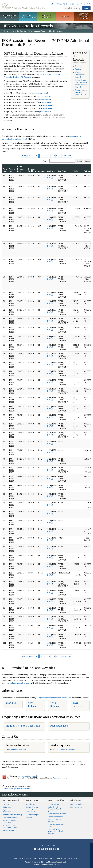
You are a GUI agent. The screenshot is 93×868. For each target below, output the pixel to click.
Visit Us (65, 16)
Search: (46, 161)
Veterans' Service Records (28, 16)
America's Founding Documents (84, 16)
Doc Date (51, 171)
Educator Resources (46, 16)
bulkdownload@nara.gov (20, 683)
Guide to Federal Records (57, 814)
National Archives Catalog (12, 815)
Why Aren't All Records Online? (56, 825)
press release (42, 93)
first (24, 156)
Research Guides (56, 800)
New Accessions (76, 807)
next (64, 156)
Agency (41, 171)
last (69, 156)
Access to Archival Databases (10, 821)
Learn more (71, 864)
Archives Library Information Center (10, 826)
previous (31, 156)
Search (86, 8)
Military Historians (32, 807)
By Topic (6, 804)
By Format (7, 807)
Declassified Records (56, 817)
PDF (49, 178)
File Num (76, 171)
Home (6, 31)
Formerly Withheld (32, 170)
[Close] (90, 845)
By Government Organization (9, 811)
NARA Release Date (21, 169)
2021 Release (77, 705)
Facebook (35, 849)
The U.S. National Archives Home (23, 6)
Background (80, 69)
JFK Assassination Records (38, 31)
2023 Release (33, 705)
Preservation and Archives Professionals (35, 811)
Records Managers (32, 815)
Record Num (12, 170)
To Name (87, 171)
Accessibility (26, 858)
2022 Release (55, 705)
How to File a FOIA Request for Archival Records (55, 831)
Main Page (79, 66)
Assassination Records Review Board (81, 92)
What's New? (76, 800)
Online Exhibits (8, 830)
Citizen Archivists (58, 4)
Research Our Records (9, 16)
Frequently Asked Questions (23, 726)
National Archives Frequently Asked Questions (54, 809)
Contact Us (86, 4)
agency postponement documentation (55, 698)
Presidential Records (11, 818)
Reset (87, 161)
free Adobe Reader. (30, 776)
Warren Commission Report (80, 74)
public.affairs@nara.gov (66, 749)
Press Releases (59, 726)
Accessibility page (60, 778)
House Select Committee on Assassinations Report (81, 83)
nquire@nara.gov (19, 749)
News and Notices (77, 804)
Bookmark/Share (73, 4)
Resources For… (33, 800)
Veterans (29, 818)
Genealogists (30, 804)
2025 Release (13, 703)
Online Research (11, 800)
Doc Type (62, 171)
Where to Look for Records (54, 821)
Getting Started (54, 804)
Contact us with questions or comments (16, 789)
